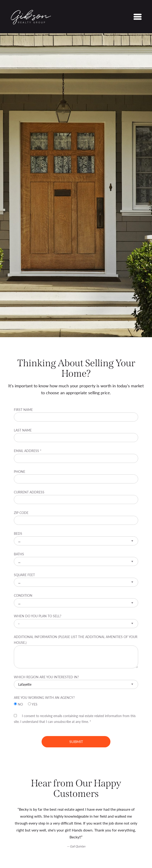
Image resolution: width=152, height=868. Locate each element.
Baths (76, 559)
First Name (76, 414)
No (19, 704)
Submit (76, 741)
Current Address (76, 497)
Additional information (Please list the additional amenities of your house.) (76, 651)
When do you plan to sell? (76, 621)
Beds (76, 538)
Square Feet (76, 580)
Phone (76, 476)
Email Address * (76, 455)
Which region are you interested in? (76, 682)
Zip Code (76, 517)
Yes (33, 704)
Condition (76, 600)
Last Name (76, 435)
